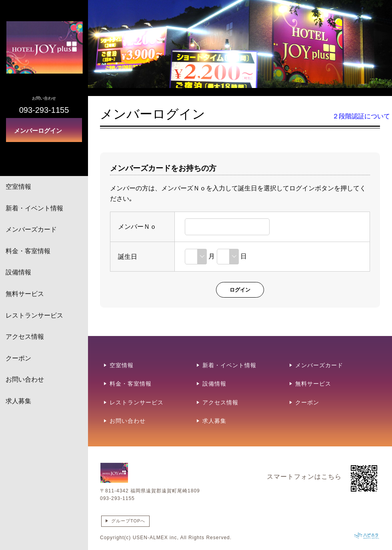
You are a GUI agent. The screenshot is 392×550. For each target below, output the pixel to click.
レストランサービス (34, 315)
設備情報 (18, 272)
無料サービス (25, 294)
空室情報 (18, 187)
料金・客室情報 (28, 251)
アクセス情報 (25, 337)
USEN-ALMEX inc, (156, 538)
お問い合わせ (25, 379)
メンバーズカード (31, 229)
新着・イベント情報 (34, 208)
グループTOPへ (128, 521)
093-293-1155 (117, 498)
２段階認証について (361, 116)
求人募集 (18, 401)
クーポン (18, 358)
